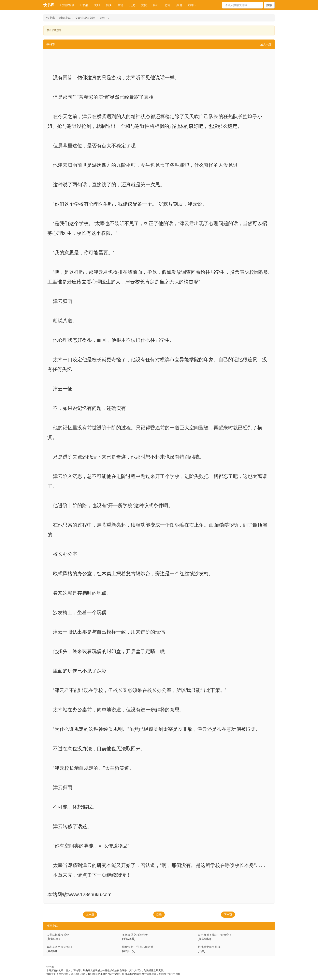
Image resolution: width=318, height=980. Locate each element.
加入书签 (266, 45)
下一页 (228, 915)
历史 (132, 5)
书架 (84, 5)
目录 (159, 915)
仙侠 (109, 5)
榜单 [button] (192, 5)
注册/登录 (67, 5)
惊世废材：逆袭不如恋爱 (138, 947)
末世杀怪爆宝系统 (58, 935)
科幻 (156, 5)
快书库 (49, 5)
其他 (179, 5)
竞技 (144, 5)
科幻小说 (65, 18)
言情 (120, 5)
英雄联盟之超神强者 (135, 935)
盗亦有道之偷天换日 (59, 947)
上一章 (90, 915)
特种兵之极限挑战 (209, 947)
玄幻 (97, 5)
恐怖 (168, 5)
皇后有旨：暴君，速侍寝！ (215, 935)
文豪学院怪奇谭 (85, 18)
